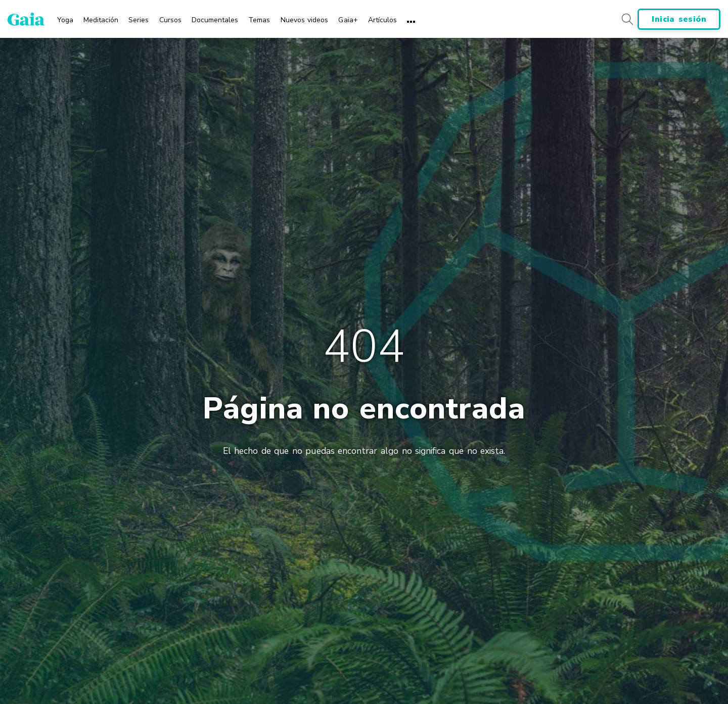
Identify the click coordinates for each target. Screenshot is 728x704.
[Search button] (627, 19)
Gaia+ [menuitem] (348, 20)
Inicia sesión (679, 19)
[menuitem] (65, 17)
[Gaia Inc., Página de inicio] (26, 19)
